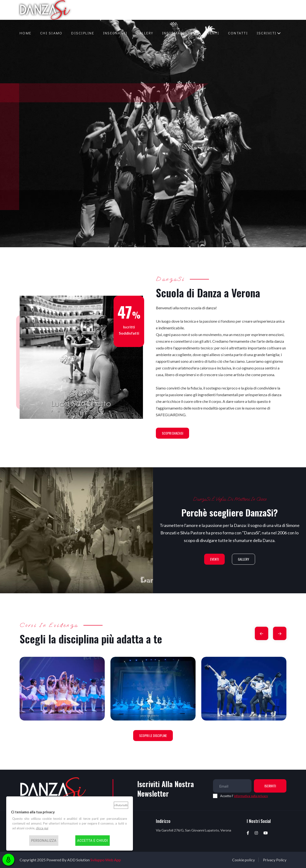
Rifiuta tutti (121, 805)
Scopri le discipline (153, 735)
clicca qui (42, 828)
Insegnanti (115, 33)
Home (25, 33)
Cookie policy (243, 860)
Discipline (83, 33)
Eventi (212, 33)
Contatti (238, 33)
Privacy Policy (275, 860)
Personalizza (44, 841)
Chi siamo (51, 33)
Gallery (145, 33)
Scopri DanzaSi (172, 433)
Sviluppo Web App (106, 860)
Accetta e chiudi (93, 841)
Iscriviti (267, 33)
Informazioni (177, 33)
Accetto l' (244, 796)
